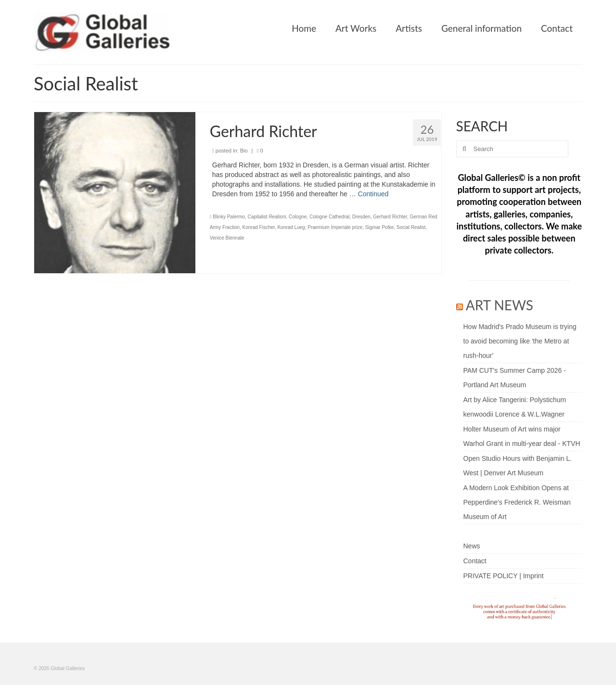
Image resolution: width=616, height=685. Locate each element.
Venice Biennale (227, 238)
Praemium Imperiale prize (335, 227)
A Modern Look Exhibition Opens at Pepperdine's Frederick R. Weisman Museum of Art (517, 502)
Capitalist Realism (267, 217)
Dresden (361, 217)
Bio (244, 151)
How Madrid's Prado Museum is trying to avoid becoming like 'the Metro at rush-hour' (520, 341)
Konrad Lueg (291, 227)
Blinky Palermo (229, 217)
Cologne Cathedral (329, 217)
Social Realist (411, 227)
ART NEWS (500, 305)
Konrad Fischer (259, 227)
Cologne (298, 217)
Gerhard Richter (390, 217)
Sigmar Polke (379, 227)
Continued (373, 194)
